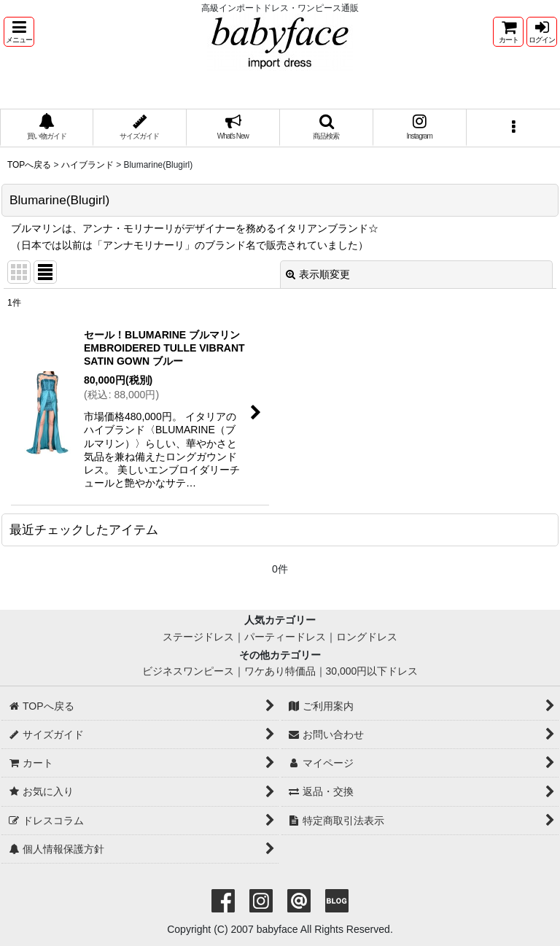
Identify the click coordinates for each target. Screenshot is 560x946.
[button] (19, 32)
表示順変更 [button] (318, 274)
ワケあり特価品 (280, 671)
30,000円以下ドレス (372, 671)
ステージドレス (198, 637)
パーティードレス (285, 637)
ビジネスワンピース (188, 671)
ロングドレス (367, 637)
